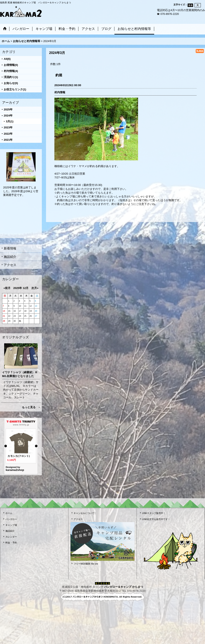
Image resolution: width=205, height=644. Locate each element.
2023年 (8, 127)
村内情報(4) (11, 71)
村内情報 (60, 92)
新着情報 (10, 248)
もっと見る (29, 407)
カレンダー (11, 537)
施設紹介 (10, 257)
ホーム (9, 513)
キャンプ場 (11, 525)
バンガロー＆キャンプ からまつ (124, 587)
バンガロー (11, 519)
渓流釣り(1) (11, 77)
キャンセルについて (84, 513)
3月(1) (10, 121)
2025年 (8, 109)
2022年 (8, 134)
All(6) (7, 59)
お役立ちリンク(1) (15, 89)
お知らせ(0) (11, 83)
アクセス (10, 265)
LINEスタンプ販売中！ (154, 513)
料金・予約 (11, 543)
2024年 (8, 116)
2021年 (8, 140)
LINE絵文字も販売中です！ (156, 519)
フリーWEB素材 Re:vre (86, 564)
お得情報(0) (11, 65)
